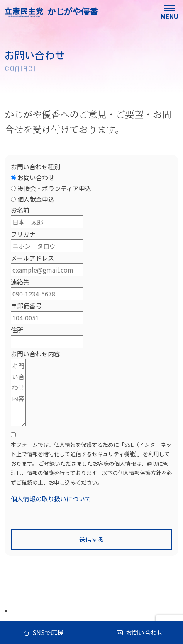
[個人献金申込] (13, 199)
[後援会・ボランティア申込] (13, 188)
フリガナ (23, 234)
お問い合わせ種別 (36, 167)
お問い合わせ (140, 632)
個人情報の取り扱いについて (51, 499)
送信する (91, 539)
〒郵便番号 (26, 306)
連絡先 (20, 282)
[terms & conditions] (91, 470)
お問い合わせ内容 (36, 354)
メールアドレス (32, 258)
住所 (17, 330)
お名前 (20, 210)
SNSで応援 (43, 632)
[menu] (169, 12)
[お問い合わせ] (13, 178)
